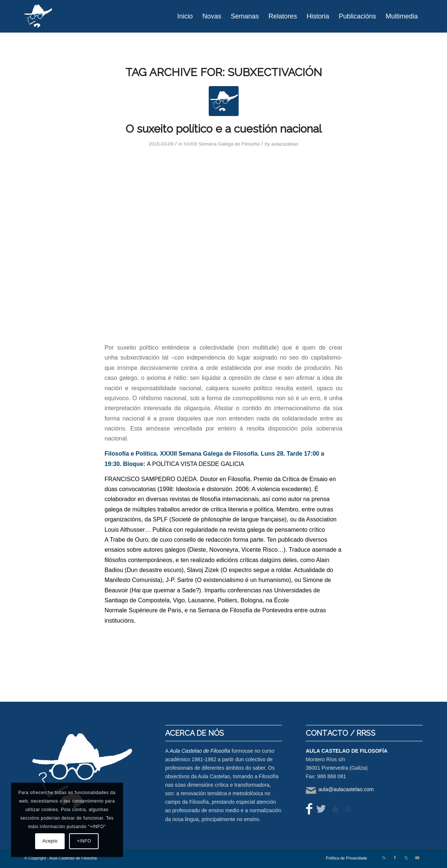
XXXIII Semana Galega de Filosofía (222, 144)
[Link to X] (406, 858)
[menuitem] (185, 16)
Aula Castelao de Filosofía (200, 751)
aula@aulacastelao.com (346, 789)
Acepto (50, 841)
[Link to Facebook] (395, 858)
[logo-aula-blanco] (39, 16)
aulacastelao (285, 144)
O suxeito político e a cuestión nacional (224, 129)
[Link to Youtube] (417, 858)
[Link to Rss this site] (384, 858)
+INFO (84, 841)
